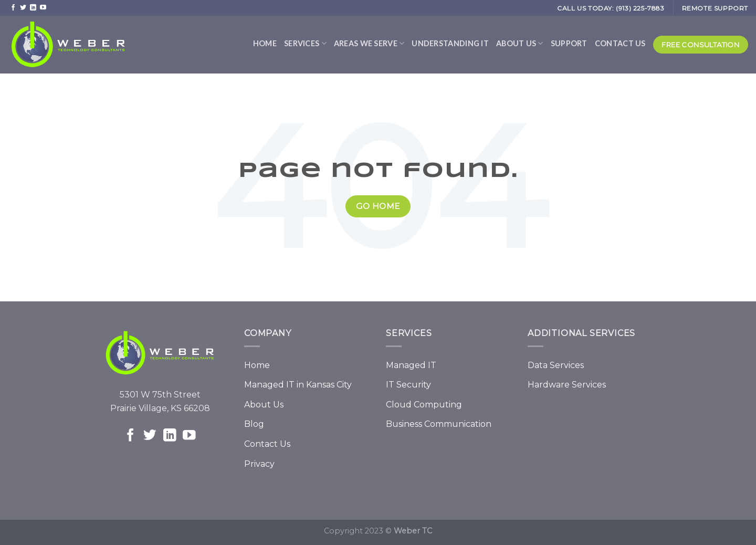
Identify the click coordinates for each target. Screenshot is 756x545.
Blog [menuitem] (254, 424)
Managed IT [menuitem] (411, 365)
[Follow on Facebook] (13, 8)
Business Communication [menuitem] (439, 424)
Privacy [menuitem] (259, 464)
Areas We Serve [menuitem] (369, 43)
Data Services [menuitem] (556, 365)
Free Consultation (700, 45)
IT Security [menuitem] (408, 385)
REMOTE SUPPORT (715, 8)
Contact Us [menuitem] (620, 43)
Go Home (378, 206)
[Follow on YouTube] (43, 8)
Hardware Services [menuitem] (567, 385)
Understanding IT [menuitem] (450, 43)
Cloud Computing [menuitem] (424, 405)
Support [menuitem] (569, 43)
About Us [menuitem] (520, 43)
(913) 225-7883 (640, 8)
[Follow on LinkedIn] (33, 8)
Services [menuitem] (305, 43)
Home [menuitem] (265, 43)
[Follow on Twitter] (23, 8)
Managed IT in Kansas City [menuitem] (298, 385)
